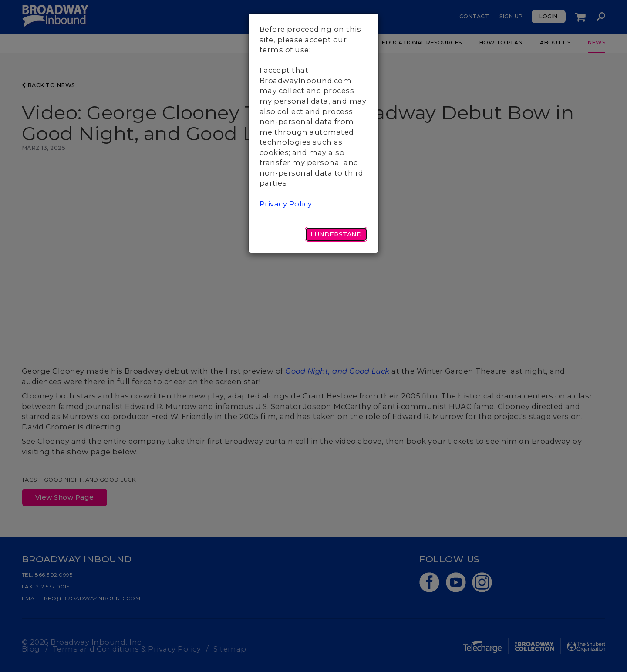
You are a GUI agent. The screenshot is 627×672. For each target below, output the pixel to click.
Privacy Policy (286, 204)
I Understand (336, 234)
